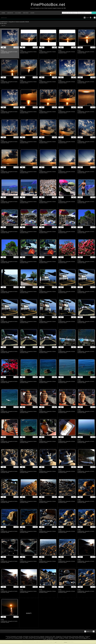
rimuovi (66, 642)
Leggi (56, 642)
